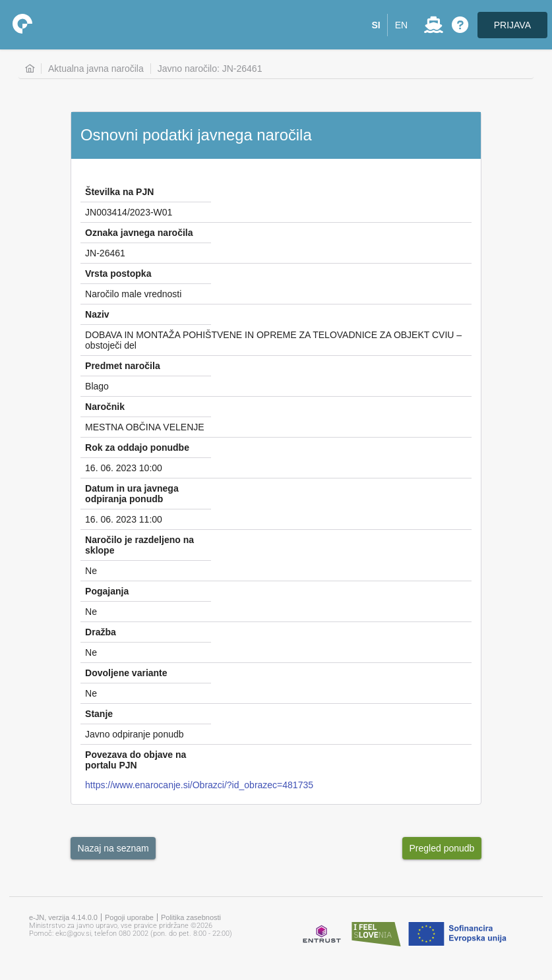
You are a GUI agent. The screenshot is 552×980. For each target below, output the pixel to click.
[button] (376, 25)
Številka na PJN (119, 192)
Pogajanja (107, 591)
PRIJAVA (512, 25)
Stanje (99, 714)
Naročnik (105, 407)
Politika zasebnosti (191, 917)
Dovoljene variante (126, 673)
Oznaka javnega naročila (139, 233)
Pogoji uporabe (129, 917)
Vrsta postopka (118, 274)
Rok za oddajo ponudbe (137, 447)
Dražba (101, 632)
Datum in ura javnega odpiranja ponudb (132, 494)
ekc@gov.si (73, 934)
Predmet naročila (123, 366)
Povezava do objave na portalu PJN (136, 760)
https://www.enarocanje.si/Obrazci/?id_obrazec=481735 (199, 785)
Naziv (97, 314)
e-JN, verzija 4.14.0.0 (63, 917)
